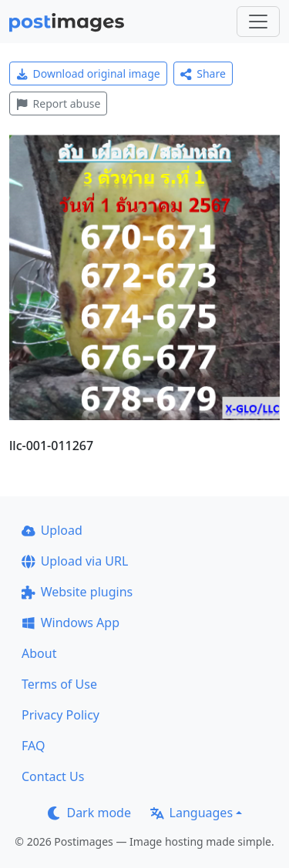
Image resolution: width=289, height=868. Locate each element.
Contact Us (53, 776)
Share (203, 73)
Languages (192, 813)
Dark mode (89, 813)
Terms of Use (59, 684)
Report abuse (58, 103)
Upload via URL (75, 561)
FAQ (33, 746)
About (39, 653)
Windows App (71, 623)
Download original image (88, 73)
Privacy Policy (60, 715)
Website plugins (77, 592)
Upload (52, 530)
